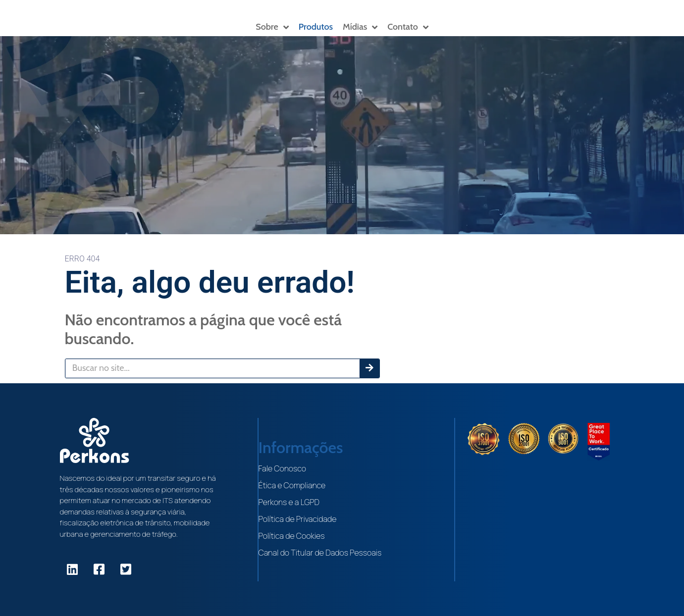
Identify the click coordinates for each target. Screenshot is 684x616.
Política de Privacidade (298, 519)
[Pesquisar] (369, 368)
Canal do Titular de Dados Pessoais (320, 553)
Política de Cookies (292, 536)
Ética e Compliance (292, 485)
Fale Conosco (282, 468)
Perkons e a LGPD (289, 502)
